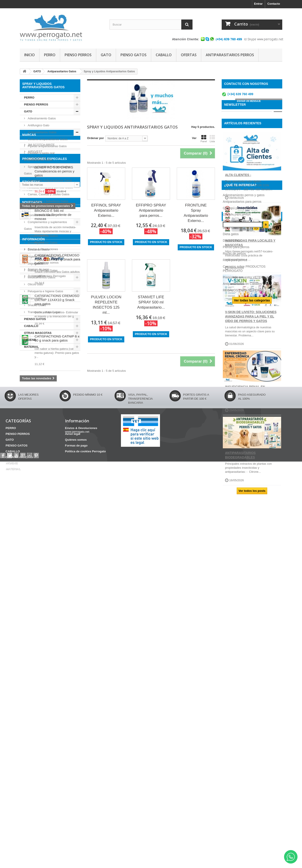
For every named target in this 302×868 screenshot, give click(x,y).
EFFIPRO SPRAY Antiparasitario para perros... (151, 210)
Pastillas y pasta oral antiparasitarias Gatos (39, 156)
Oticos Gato (35, 284)
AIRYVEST (35, 377)
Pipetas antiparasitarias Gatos (47, 146)
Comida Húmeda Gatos (43, 208)
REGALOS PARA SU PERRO (244, 639)
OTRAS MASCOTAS (38, 333)
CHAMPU (43, 506)
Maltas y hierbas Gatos (42, 270)
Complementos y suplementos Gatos (45, 225)
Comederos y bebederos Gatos (48, 201)
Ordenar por (95, 138)
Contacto (274, 4)
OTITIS (27, 506)
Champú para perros (237, 557)
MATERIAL (31, 347)
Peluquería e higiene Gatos (45, 291)
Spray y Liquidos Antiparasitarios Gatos (47, 170)
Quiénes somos (38, 740)
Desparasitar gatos (236, 570)
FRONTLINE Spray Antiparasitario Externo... (196, 213)
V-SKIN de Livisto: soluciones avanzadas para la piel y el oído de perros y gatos (251, 343)
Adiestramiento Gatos (41, 118)
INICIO (30, 55)
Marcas (29, 362)
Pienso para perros (236, 596)
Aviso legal (35, 734)
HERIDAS (65, 513)
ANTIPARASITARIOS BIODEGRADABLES (240, 482)
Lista (212, 139)
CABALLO (164, 55)
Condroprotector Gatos (42, 243)
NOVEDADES (32, 528)
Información (33, 719)
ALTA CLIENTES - (238, 201)
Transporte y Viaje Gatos (43, 312)
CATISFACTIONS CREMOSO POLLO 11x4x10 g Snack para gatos (57, 585)
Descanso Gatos (38, 250)
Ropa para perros (235, 609)
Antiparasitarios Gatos (42, 132)
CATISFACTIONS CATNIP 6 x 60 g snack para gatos (57, 664)
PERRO (50, 55)
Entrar (258, 4)
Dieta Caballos (233, 576)
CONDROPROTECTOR (38, 513)
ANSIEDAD (30, 497)
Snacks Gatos (36, 305)
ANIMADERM (36, 384)
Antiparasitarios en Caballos (242, 633)
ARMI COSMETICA (40, 397)
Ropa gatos (35, 298)
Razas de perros (234, 602)
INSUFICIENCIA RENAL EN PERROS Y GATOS (245, 415)
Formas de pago (38, 747)
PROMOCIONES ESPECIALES (45, 425)
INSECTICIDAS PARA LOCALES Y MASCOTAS (250, 269)
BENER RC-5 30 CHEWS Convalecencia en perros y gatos (55, 437)
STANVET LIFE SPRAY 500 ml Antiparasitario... (151, 302)
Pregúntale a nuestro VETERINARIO (248, 626)
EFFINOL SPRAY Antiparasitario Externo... (106, 210)
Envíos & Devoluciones (43, 727)
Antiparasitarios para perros (242, 550)
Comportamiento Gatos (42, 236)
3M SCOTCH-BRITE (41, 370)
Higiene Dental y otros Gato (45, 257)
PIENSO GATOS (133, 55)
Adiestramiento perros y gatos (244, 544)
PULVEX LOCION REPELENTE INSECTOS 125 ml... (106, 305)
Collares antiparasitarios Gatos (47, 139)
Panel (204, 139)
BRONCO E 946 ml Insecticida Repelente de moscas (53, 540)
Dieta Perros (232, 589)
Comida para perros (237, 563)
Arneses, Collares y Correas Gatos (50, 187)
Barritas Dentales (54, 500)
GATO (106, 55)
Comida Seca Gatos (40, 215)
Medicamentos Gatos (41, 277)
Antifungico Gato (38, 125)
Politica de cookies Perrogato (46, 754)
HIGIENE (30, 340)
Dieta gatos (231, 583)
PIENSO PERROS (78, 55)
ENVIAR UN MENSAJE (249, 103)
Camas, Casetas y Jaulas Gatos (48, 194)
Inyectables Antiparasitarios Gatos (49, 180)
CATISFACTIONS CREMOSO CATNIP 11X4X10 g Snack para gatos (57, 626)
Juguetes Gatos (38, 263)
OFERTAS (189, 55)
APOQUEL (35, 390)
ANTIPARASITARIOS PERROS (230, 55)
